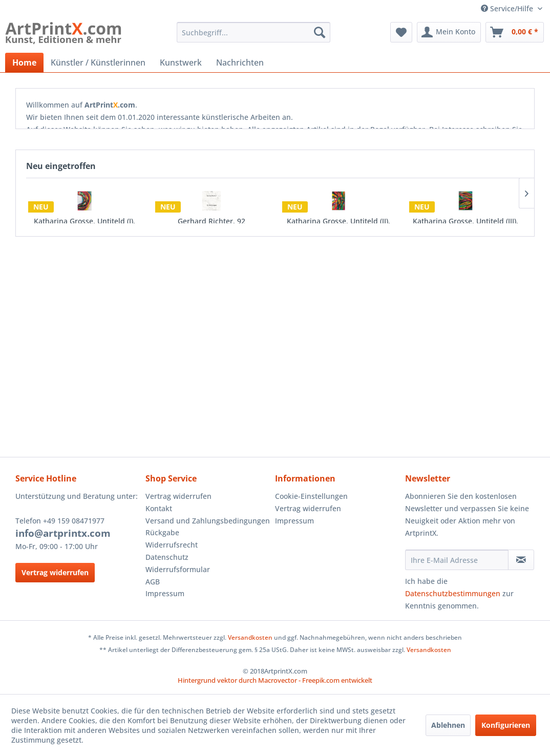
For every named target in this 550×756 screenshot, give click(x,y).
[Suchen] (320, 32)
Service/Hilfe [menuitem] (508, 8)
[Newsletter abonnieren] (521, 560)
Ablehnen (448, 725)
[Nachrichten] (240, 62)
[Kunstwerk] (181, 62)
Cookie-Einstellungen (311, 496)
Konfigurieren (506, 725)
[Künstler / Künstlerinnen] (98, 62)
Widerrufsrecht (172, 545)
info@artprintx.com (63, 533)
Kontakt (159, 508)
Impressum (165, 593)
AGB (153, 582)
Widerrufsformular (178, 569)
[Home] (24, 62)
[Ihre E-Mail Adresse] (457, 560)
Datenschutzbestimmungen (453, 593)
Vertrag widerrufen (55, 572)
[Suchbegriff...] (254, 32)
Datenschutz (167, 557)
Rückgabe (162, 532)
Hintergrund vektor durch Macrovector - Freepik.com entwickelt (275, 680)
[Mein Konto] (449, 32)
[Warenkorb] (515, 32)
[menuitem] (254, 32)
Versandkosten (250, 637)
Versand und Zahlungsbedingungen (208, 521)
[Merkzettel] (401, 32)
